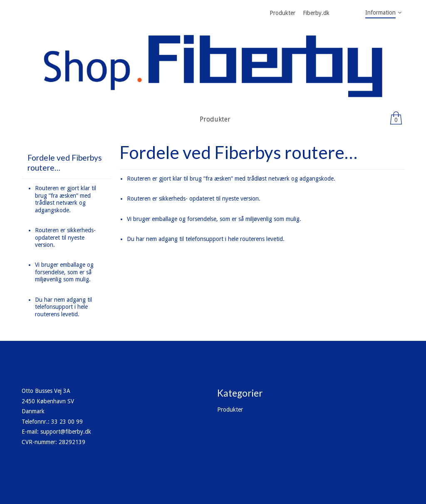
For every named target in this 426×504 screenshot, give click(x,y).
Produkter (230, 410)
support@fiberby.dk (66, 432)
